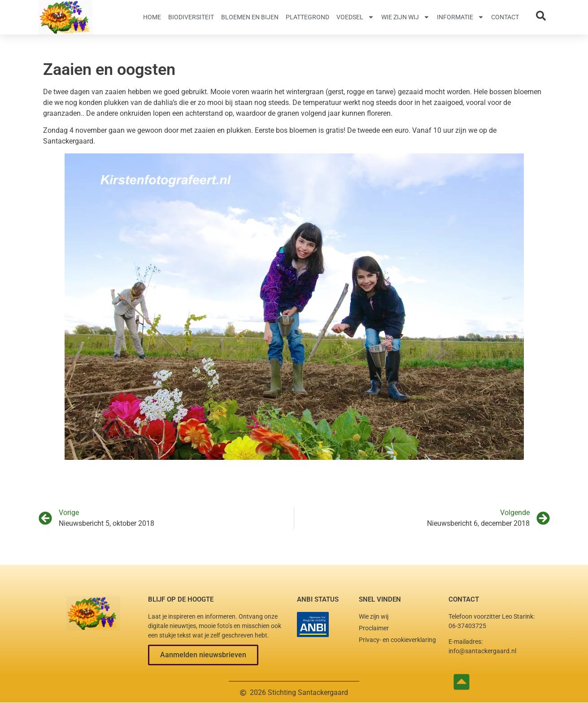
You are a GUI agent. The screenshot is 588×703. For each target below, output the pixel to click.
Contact (505, 17)
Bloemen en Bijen (250, 17)
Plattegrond (307, 17)
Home (152, 17)
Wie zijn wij (405, 17)
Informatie (460, 17)
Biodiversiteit (191, 17)
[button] (203, 655)
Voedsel (355, 17)
